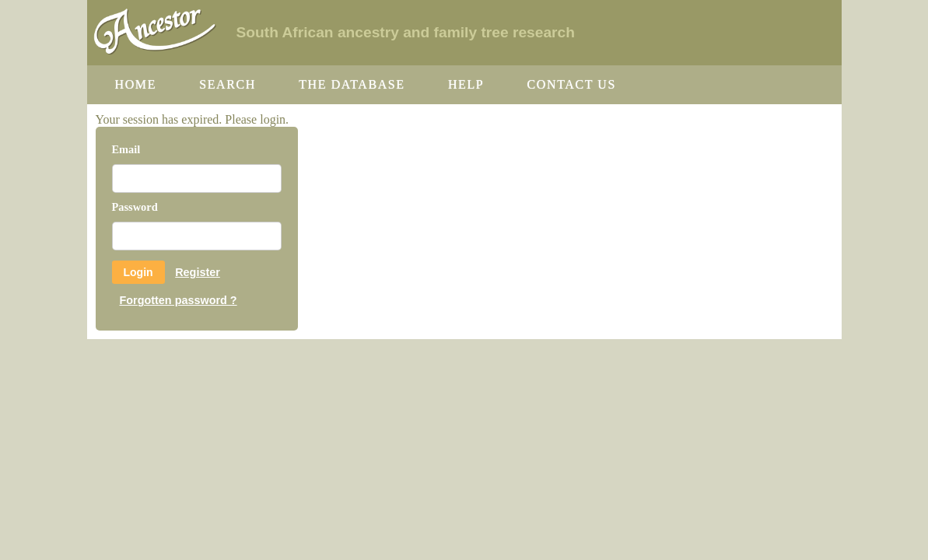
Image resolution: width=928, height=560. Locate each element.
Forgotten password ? (179, 300)
